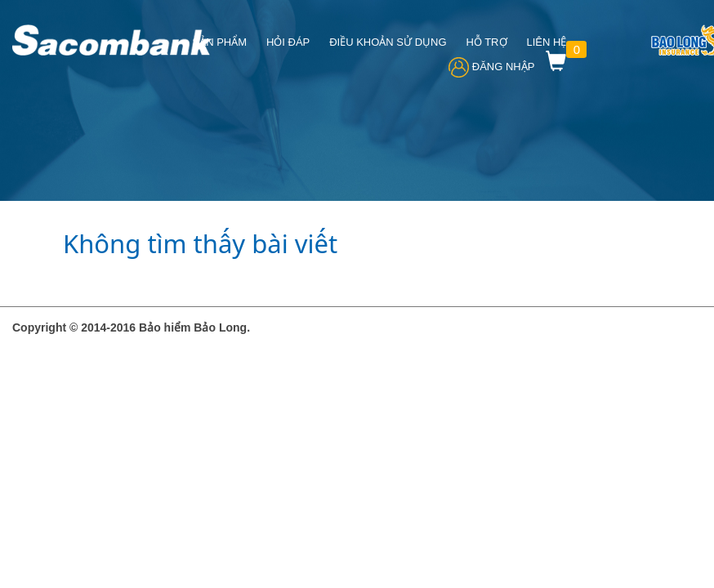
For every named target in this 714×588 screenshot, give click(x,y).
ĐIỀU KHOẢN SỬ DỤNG (388, 42)
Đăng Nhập (491, 67)
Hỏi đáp (288, 42)
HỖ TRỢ (486, 42)
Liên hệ (546, 42)
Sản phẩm (219, 42)
